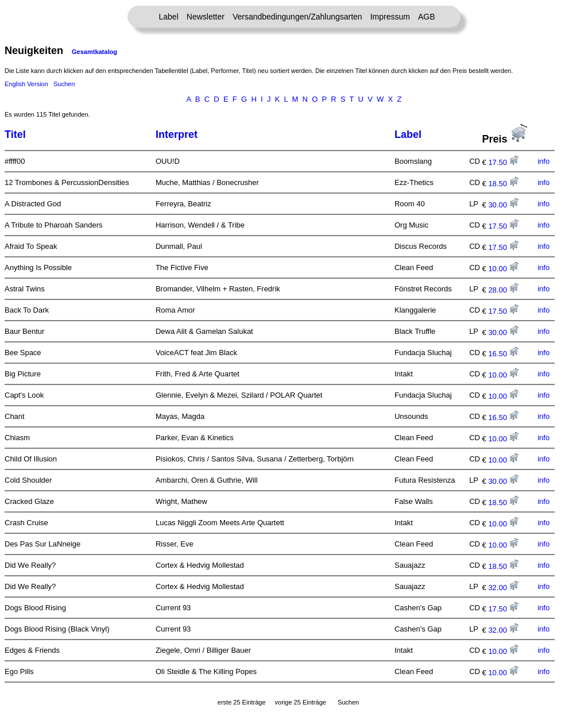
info (543, 161)
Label (169, 17)
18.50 (503, 184)
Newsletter (206, 17)
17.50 (503, 162)
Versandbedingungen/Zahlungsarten (297, 17)
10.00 (503, 269)
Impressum (390, 17)
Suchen (64, 84)
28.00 (503, 290)
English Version (26, 84)
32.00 (503, 588)
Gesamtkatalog (94, 52)
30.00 (503, 205)
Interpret (177, 134)
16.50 (503, 354)
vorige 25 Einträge (301, 702)
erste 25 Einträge (242, 702)
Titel (15, 134)
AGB (427, 17)
